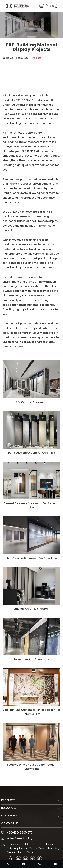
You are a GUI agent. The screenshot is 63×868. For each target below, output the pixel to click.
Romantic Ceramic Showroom (31, 609)
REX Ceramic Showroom (31, 402)
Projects (36, 58)
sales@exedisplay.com (23, 838)
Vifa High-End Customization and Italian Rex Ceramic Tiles (32, 712)
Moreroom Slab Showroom (31, 659)
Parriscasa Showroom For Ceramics (32, 453)
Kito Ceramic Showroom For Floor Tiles (32, 558)
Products (8, 800)
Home (10, 58)
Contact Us (10, 823)
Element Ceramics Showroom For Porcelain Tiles (32, 505)
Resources (22, 58)
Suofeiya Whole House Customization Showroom (32, 767)
